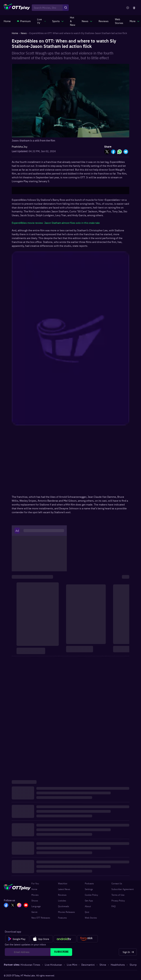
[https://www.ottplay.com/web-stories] (119, 21)
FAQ (113, 906)
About (88, 906)
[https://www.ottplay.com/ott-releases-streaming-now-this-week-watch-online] (73, 21)
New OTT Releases (41, 918)
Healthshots (118, 965)
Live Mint (72, 965)
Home (34, 889)
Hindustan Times (31, 965)
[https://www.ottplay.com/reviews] (104, 21)
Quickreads (64, 906)
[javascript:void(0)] (41, 21)
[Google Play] (17, 939)
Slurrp (133, 965)
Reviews (62, 895)
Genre (34, 912)
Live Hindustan (54, 965)
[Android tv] (65, 939)
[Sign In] (128, 952)
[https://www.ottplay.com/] (7, 21)
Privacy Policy (118, 901)
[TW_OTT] (13, 905)
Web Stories (91, 918)
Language (36, 906)
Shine (103, 965)
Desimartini (88, 965)
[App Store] (41, 939)
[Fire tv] (87, 939)
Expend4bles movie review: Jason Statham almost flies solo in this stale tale (56, 223)
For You (35, 883)
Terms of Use (118, 895)
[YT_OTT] (26, 905)
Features (62, 918)
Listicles (62, 901)
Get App (89, 901)
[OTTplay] (17, 8)
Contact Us (117, 883)
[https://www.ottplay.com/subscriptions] (24, 21)
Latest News (64, 889)
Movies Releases (66, 912)
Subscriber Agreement (123, 889)
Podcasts (89, 883)
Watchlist (63, 883)
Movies (35, 895)
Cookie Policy (91, 895)
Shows (35, 901)
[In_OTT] (19, 905)
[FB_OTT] (6, 905)
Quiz (87, 912)
